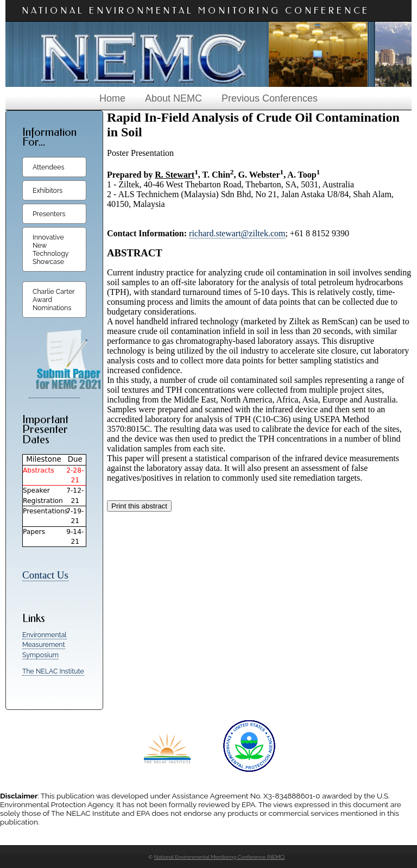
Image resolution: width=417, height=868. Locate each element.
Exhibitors (48, 190)
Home (112, 98)
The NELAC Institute (53, 671)
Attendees (48, 167)
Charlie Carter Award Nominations (54, 300)
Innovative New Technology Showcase (50, 249)
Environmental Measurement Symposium (45, 645)
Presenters (49, 214)
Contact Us (45, 575)
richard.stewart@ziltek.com (237, 233)
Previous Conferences (270, 98)
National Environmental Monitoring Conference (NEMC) (220, 857)
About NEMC (173, 98)
